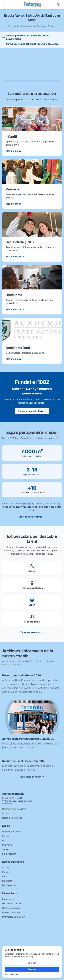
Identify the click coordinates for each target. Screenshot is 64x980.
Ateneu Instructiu (13, 794)
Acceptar (32, 969)
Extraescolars (9, 854)
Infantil (5, 868)
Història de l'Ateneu (12, 904)
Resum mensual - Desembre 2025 (24, 761)
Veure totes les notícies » (32, 777)
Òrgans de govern (11, 908)
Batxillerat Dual (10, 885)
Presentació (8, 899)
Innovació (7, 845)
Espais (5, 836)
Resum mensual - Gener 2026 (22, 675)
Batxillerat (7, 881)
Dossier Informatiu (11, 912)
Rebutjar (32, 963)
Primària (6, 872)
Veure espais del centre (32, 517)
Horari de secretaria (12, 818)
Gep (4, 840)
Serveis (6, 849)
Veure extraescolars (32, 632)
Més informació (11, 974)
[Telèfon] (59, 4)
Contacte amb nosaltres (14, 809)
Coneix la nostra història (32, 411)
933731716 (7, 804)
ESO (4, 876)
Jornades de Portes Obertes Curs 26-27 (28, 739)
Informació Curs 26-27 (14, 917)
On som (6, 813)
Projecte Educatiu (11, 832)
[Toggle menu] (4, 4)
